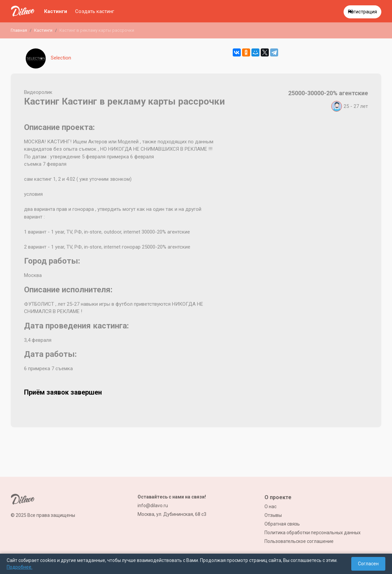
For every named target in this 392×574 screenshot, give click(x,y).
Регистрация (362, 12)
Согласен (368, 564)
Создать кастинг (95, 11)
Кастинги (56, 11)
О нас (270, 507)
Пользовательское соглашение (299, 541)
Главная (19, 30)
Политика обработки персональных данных (313, 533)
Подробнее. (20, 567)
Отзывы (273, 515)
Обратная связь (282, 524)
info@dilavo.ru (153, 506)
